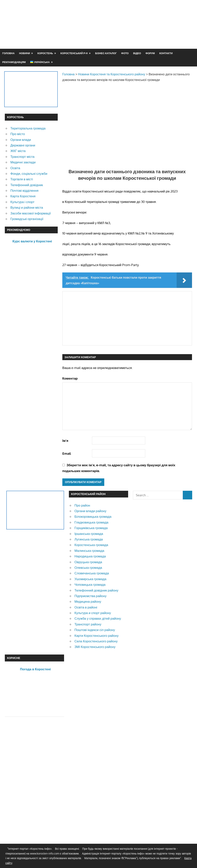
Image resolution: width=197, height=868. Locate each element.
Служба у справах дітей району (98, 618)
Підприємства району (91, 596)
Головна (8, 53)
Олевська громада (88, 568)
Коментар (70, 378)
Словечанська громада (92, 573)
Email (67, 453)
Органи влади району (90, 511)
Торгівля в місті (22, 179)
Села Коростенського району (96, 641)
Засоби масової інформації (31, 213)
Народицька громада (90, 556)
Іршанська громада (89, 534)
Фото (125, 53)
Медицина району (88, 601)
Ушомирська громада (90, 579)
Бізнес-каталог (106, 53)
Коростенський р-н (74, 53)
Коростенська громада (91, 545)
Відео (137, 53)
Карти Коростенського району (97, 636)
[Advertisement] (122, 34)
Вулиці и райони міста (27, 207)
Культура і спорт (22, 202)
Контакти (166, 53)
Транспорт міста (22, 157)
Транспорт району (88, 624)
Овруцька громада (88, 562)
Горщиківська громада (91, 528)
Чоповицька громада (90, 584)
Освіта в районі (86, 607)
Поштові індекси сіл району (95, 630)
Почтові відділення (24, 190)
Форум (150, 53)
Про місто (18, 134)
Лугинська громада (89, 539)
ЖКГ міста (18, 151)
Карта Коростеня (23, 196)
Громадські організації (27, 219)
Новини (25, 53)
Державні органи (23, 145)
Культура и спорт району (93, 613)
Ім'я (65, 441)
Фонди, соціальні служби (29, 174)
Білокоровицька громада (93, 516)
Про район (82, 505)
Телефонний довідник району (96, 590)
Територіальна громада (28, 128)
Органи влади (21, 140)
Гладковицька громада (91, 522)
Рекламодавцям (14, 62)
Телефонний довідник (27, 185)
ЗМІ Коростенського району (95, 647)
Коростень (45, 53)
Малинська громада (89, 551)
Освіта (15, 168)
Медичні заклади (23, 162)
